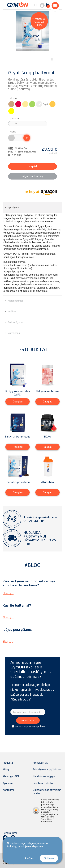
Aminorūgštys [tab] (13, 322)
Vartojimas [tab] (12, 333)
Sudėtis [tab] (10, 311)
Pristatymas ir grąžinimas (47, 769)
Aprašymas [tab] (12, 207)
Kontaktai (8, 790)
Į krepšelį (32, 166)
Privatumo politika (43, 783)
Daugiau (18, 401)
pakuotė (15, 118)
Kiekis (13, 132)
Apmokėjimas (40, 763)
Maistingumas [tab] (14, 301)
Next (53, 59)
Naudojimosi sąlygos (44, 776)
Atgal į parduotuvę (33, 176)
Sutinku (49, 858)
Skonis (14, 98)
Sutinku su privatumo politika (30, 726)
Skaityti (8, 593)
